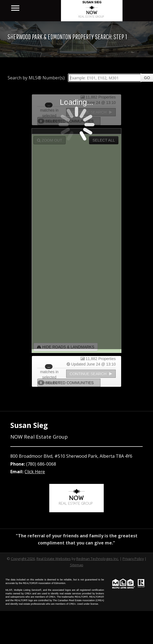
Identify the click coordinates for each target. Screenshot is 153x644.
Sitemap (77, 565)
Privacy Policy (133, 559)
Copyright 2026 (23, 559)
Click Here (35, 472)
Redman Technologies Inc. (98, 559)
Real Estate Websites (54, 559)
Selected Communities (67, 383)
